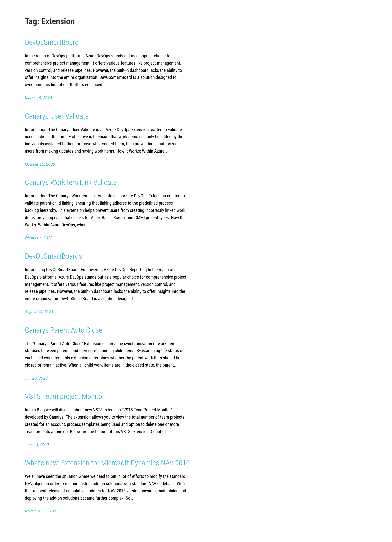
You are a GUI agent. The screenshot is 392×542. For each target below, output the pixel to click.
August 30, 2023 (39, 311)
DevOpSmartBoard (52, 42)
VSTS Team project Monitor (65, 396)
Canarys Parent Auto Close (64, 330)
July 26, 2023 (36, 378)
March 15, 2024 (39, 97)
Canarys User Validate (57, 116)
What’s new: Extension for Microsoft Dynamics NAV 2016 (107, 463)
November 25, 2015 (42, 511)
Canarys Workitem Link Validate (71, 182)
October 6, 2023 (39, 238)
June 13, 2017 (37, 445)
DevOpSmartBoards (53, 256)
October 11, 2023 (40, 164)
